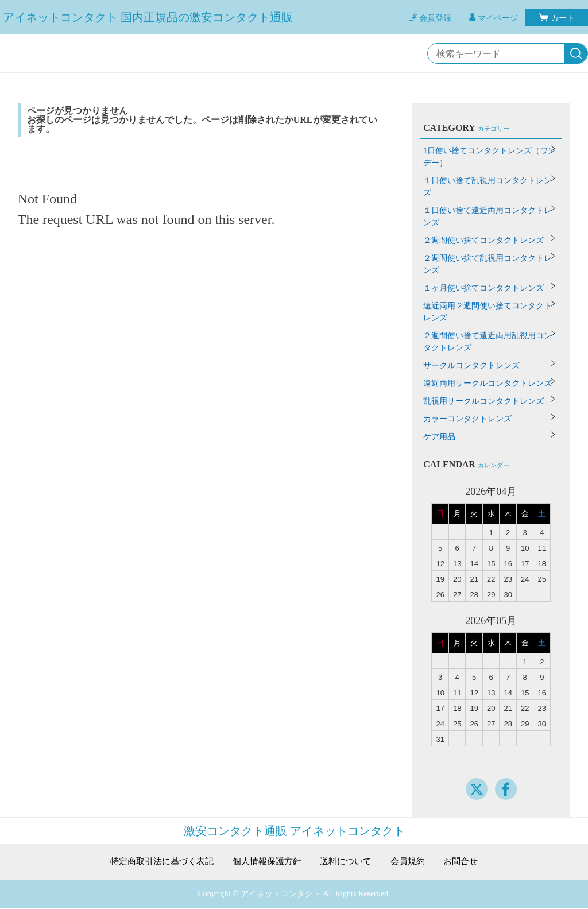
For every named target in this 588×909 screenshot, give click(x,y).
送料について (349, 862)
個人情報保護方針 (266, 862)
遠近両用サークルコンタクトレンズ (488, 383)
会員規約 (414, 862)
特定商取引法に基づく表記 (156, 862)
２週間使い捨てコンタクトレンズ (483, 240)
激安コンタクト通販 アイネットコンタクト (294, 831)
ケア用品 (439, 437)
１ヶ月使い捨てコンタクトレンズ (483, 288)
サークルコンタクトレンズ (471, 365)
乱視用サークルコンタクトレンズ (483, 401)
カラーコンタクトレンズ (467, 419)
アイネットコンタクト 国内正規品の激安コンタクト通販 (148, 17)
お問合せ (469, 862)
